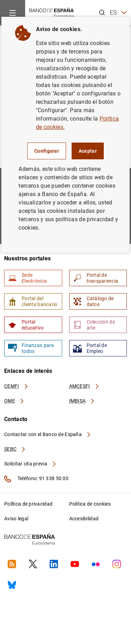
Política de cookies (90, 504)
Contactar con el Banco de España (48, 434)
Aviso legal (16, 519)
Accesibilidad (84, 519)
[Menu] (13, 13)
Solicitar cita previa (30, 464)
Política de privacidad (28, 504)
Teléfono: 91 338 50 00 (36, 479)
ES (118, 13)
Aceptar (88, 151)
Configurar (47, 151)
